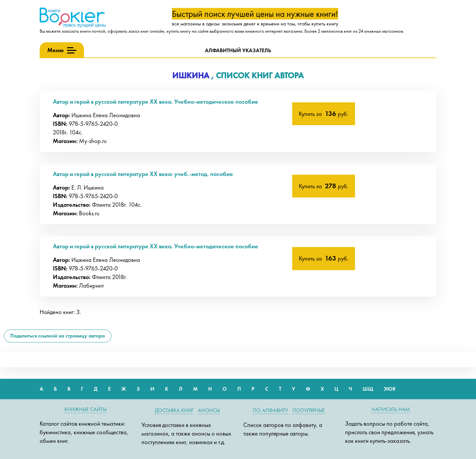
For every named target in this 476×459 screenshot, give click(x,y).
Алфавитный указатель (238, 50)
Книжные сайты (85, 409)
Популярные (309, 410)
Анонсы (209, 410)
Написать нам (391, 409)
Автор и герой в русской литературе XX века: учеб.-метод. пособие (143, 174)
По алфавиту (270, 410)
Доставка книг (174, 410)
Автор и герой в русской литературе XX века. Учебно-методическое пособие (156, 102)
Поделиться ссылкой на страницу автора (58, 336)
